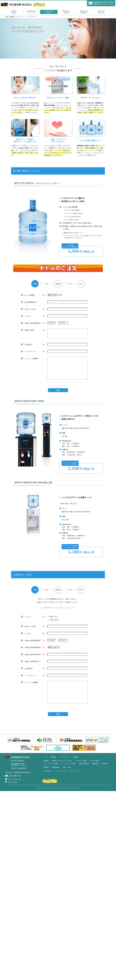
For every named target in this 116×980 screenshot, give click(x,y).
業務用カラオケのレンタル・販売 (62, 772)
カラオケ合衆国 (94, 772)
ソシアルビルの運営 (81, 772)
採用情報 (46, 779)
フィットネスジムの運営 (68, 775)
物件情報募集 (56, 779)
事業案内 (46, 772)
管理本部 (105, 775)
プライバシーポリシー (61, 783)
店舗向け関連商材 (84, 775)
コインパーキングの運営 (51, 775)
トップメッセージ (64, 769)
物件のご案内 (67, 779)
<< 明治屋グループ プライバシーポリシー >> (58, 614)
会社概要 (75, 769)
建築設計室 (96, 775)
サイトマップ (75, 783)
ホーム (46, 769)
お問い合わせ (48, 783)
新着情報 (53, 769)
